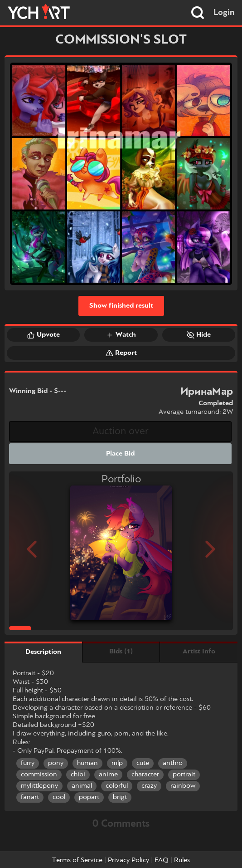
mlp (117, 763)
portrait (184, 775)
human (87, 763)
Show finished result (121, 306)
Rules (182, 860)
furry (28, 763)
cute (143, 763)
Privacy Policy (128, 860)
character (145, 775)
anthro (173, 763)
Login (224, 13)
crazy (149, 786)
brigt (120, 797)
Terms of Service (77, 860)
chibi (78, 775)
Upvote (44, 335)
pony (56, 763)
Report (121, 353)
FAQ (162, 860)
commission (39, 775)
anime (108, 775)
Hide (199, 335)
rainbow (183, 786)
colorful (117, 786)
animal (82, 786)
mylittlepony (39, 786)
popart (89, 797)
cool (59, 797)
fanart (30, 797)
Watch (121, 335)
